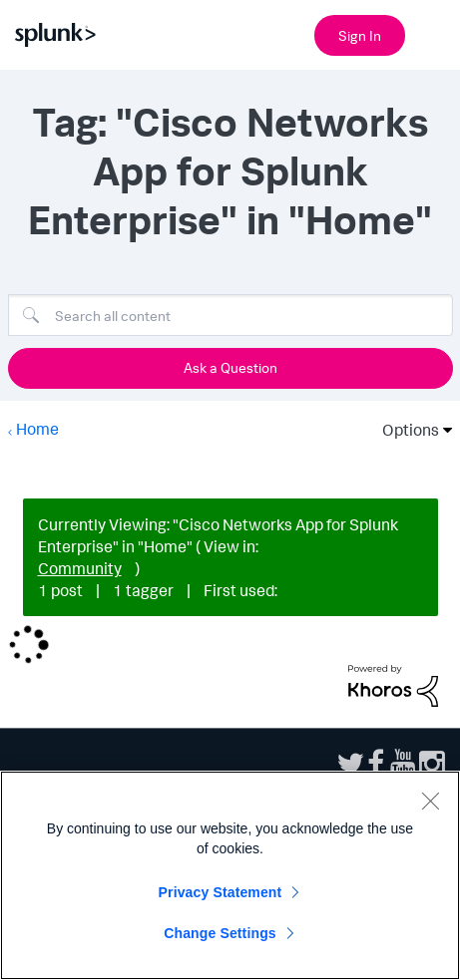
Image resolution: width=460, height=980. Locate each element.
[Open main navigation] (433, 33)
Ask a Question (230, 367)
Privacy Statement (221, 892)
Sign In (360, 35)
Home (37, 429)
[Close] (430, 801)
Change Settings (220, 933)
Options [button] (404, 430)
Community (80, 568)
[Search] (230, 315)
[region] (230, 875)
